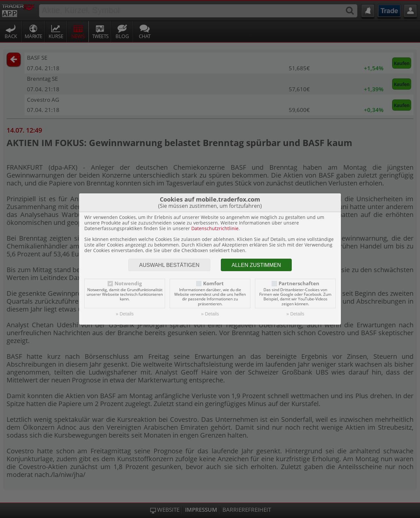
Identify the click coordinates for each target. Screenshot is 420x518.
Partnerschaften (299, 283)
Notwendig (128, 283)
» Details (125, 314)
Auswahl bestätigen (169, 265)
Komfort (213, 283)
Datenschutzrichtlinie (215, 228)
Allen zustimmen (256, 265)
